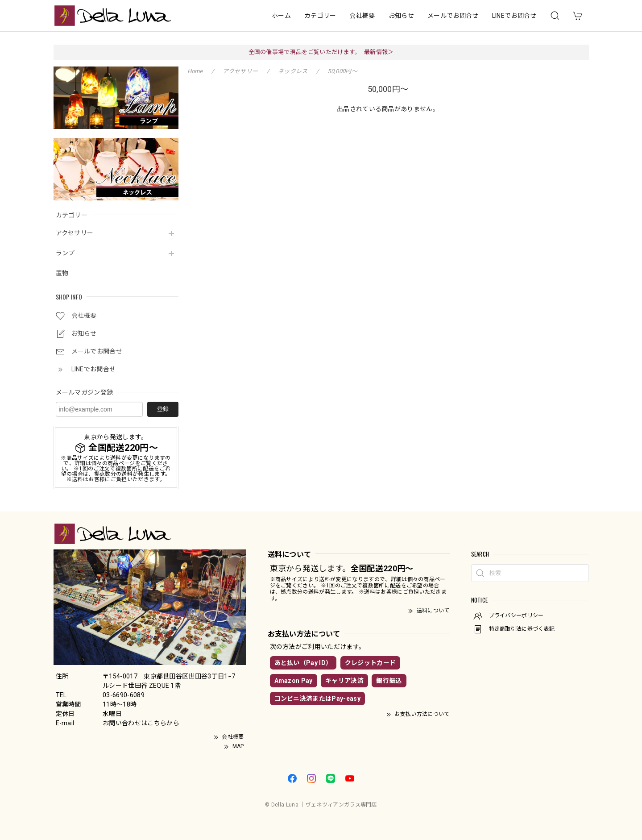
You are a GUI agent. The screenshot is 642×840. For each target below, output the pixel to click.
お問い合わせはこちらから (141, 723)
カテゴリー (320, 16)
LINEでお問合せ (514, 16)
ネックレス (293, 71)
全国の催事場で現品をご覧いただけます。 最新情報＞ (321, 52)
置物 (62, 273)
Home (195, 71)
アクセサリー (75, 233)
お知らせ (401, 16)
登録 (163, 409)
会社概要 (362, 16)
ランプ (65, 253)
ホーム (281, 16)
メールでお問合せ (453, 16)
